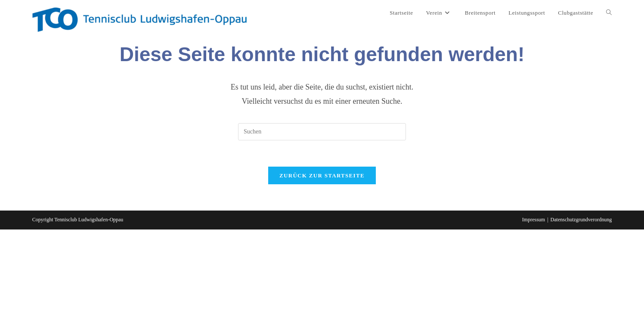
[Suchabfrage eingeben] (322, 132)
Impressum (534, 220)
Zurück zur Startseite (322, 175)
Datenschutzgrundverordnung (581, 220)
